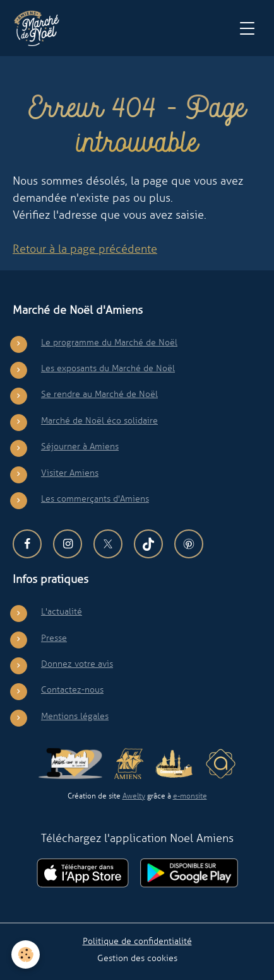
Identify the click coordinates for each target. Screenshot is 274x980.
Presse (54, 638)
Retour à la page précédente (85, 249)
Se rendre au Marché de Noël (99, 394)
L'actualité (62, 611)
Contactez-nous (72, 689)
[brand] (39, 28)
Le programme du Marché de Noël (109, 342)
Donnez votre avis (77, 664)
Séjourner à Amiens (80, 446)
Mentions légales (75, 716)
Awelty (134, 796)
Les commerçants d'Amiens (95, 499)
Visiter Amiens (70, 473)
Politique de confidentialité (137, 941)
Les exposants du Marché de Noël (108, 368)
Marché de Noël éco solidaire (99, 420)
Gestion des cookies (137, 958)
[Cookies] (26, 954)
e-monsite (190, 796)
